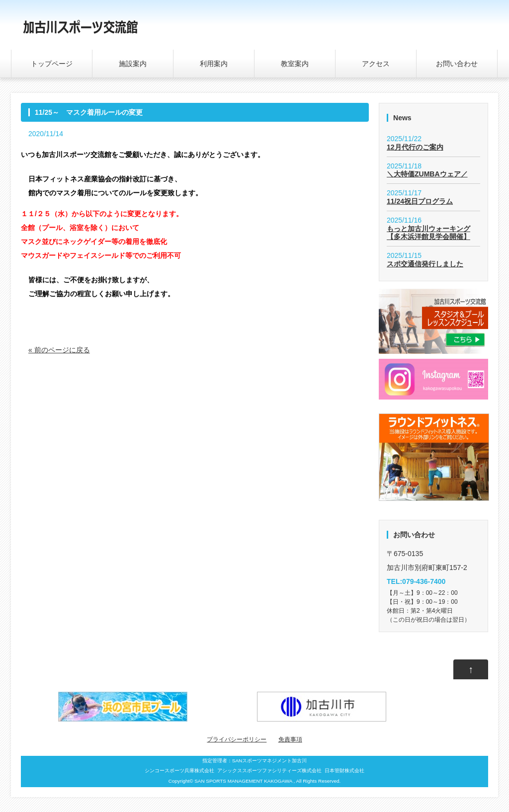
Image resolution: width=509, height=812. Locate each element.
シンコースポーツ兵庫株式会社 (179, 771)
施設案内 (133, 64)
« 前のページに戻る (59, 350)
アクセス (376, 64)
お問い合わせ (457, 64)
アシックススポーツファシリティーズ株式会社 (269, 771)
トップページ (52, 64)
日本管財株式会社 (344, 771)
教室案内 (295, 64)
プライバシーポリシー (237, 739)
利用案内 (214, 64)
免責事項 (290, 739)
